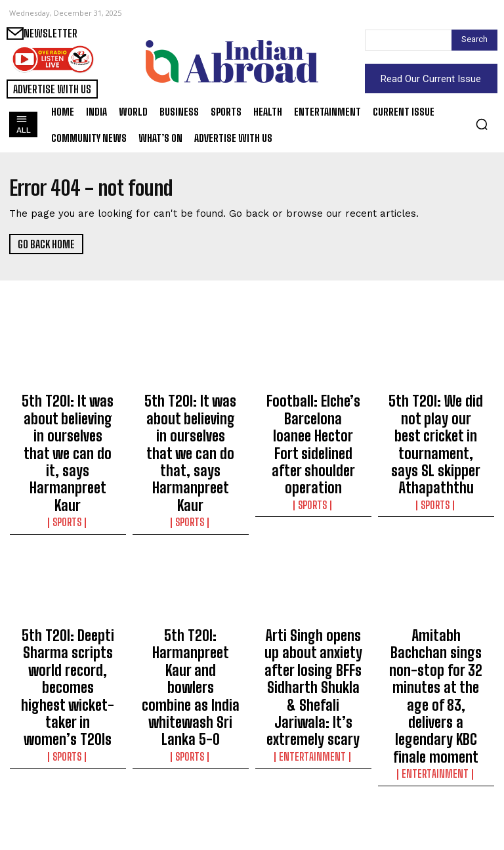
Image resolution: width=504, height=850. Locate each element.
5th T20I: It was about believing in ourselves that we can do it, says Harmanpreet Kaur (68, 416)
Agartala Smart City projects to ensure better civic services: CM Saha (68, 771)
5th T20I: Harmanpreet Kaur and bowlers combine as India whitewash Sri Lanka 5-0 (190, 594)
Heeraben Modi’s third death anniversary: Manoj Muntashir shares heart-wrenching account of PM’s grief (191, 782)
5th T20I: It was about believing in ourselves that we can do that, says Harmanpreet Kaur (191, 416)
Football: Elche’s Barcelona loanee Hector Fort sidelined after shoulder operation (313, 422)
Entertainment (313, 643)
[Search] (474, 40)
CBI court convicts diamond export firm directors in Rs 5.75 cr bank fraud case (313, 771)
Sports (68, 448)
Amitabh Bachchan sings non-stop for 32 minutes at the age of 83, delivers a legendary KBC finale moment (436, 600)
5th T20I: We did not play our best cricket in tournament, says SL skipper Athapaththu (436, 416)
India (68, 802)
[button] (482, 124)
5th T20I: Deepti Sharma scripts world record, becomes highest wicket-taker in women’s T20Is (68, 594)
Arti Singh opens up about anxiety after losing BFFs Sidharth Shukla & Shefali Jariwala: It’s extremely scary (313, 600)
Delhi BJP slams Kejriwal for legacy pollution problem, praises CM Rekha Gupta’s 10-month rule (436, 776)
